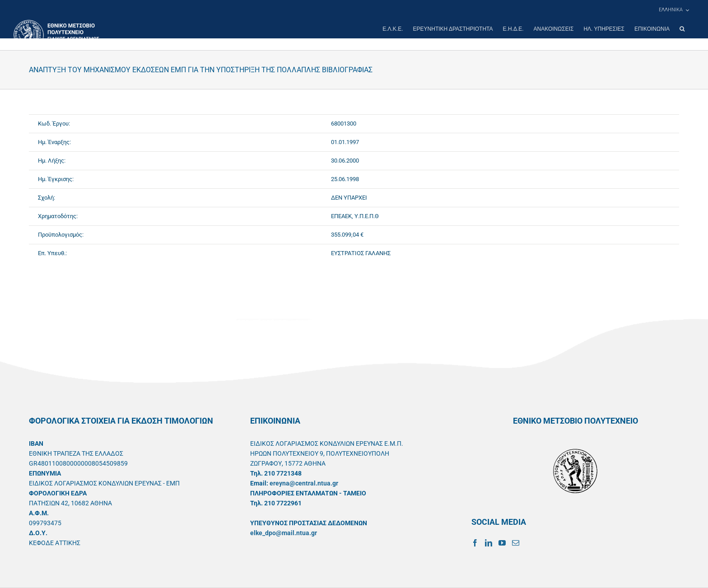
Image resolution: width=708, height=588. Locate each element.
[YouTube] (502, 543)
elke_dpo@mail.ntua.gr (284, 533)
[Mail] (516, 543)
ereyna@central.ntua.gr (304, 483)
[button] (682, 29)
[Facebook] (475, 543)
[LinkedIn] (489, 543)
